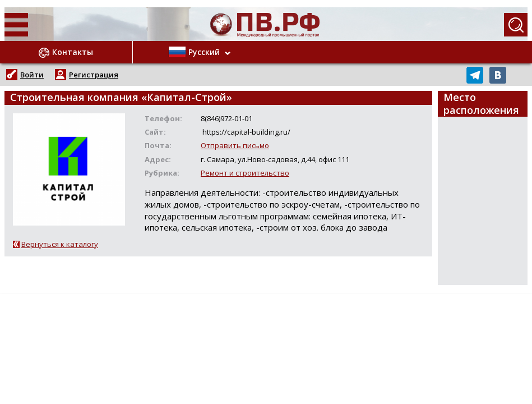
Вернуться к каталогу (60, 244)
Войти (32, 75)
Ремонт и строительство (245, 173)
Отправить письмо (235, 145)
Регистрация (94, 75)
